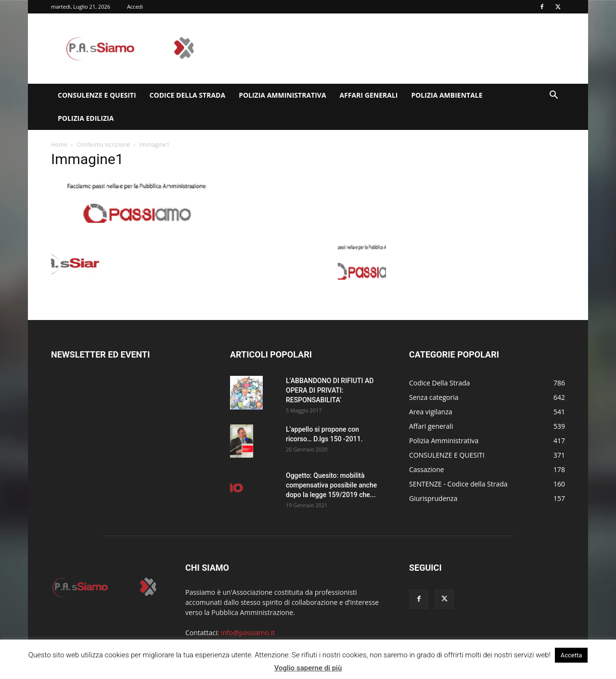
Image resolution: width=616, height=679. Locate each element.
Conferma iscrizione (103, 145)
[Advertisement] (390, 49)
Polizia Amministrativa (282, 95)
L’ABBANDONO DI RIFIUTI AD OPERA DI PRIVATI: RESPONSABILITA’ (330, 390)
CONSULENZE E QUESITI (97, 95)
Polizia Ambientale (447, 95)
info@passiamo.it (248, 633)
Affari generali (369, 95)
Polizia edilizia (86, 118)
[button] (553, 96)
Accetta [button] (571, 655)
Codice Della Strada (188, 95)
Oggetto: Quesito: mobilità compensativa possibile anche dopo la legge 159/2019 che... (331, 485)
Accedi (135, 6)
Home (59, 145)
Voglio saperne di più (308, 668)
